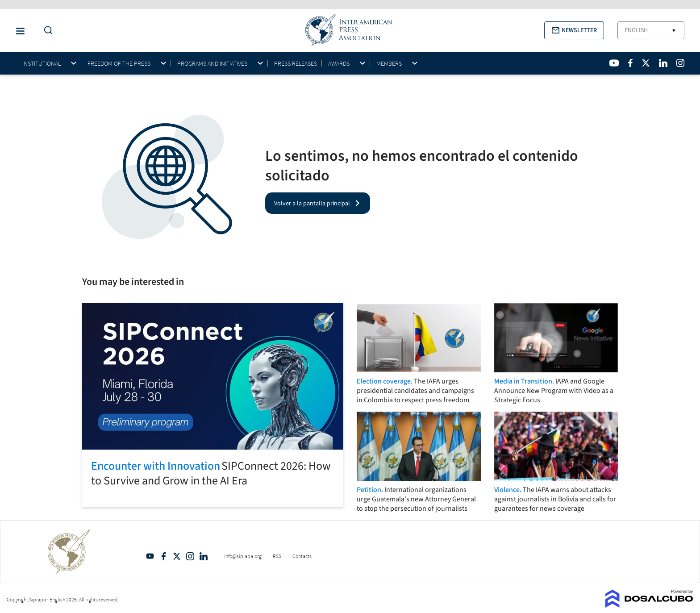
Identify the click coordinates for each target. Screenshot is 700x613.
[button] (574, 30)
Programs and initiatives (212, 64)
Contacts (302, 556)
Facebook (163, 556)
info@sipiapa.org (243, 556)
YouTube (150, 556)
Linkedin (204, 556)
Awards (339, 64)
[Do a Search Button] (46, 31)
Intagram (190, 556)
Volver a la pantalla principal (312, 203)
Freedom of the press (119, 64)
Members (389, 64)
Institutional (42, 64)
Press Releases (296, 63)
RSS (277, 556)
